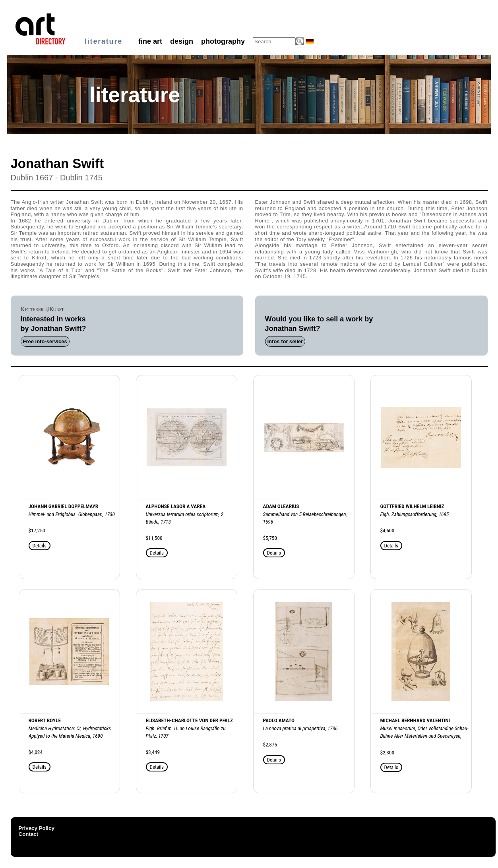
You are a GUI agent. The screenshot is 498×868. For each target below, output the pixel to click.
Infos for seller (285, 341)
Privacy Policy (37, 828)
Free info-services (45, 341)
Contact (29, 834)
